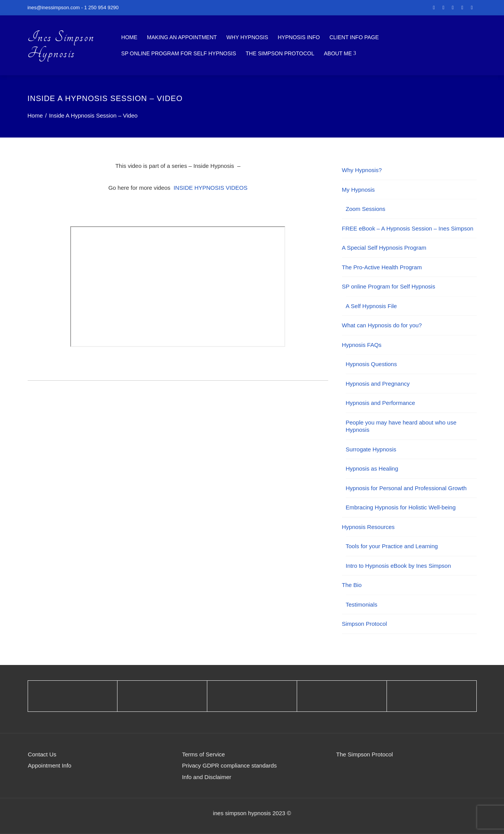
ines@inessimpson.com (54, 7)
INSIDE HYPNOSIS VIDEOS (211, 188)
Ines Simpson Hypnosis (61, 45)
